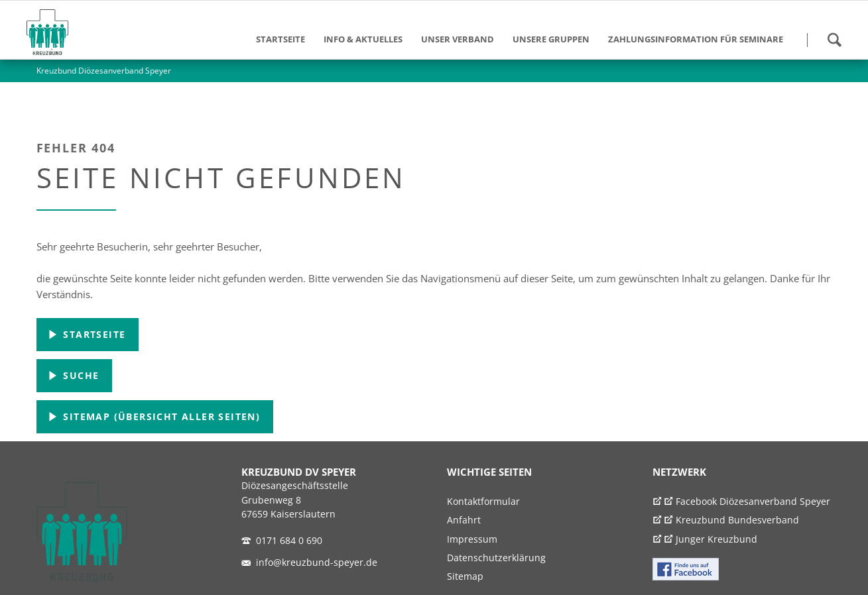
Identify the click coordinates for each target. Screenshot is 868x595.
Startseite (93, 334)
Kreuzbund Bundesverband (737, 520)
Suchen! (834, 40)
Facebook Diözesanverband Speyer (753, 502)
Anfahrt (464, 520)
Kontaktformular (483, 502)
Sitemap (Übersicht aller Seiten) (160, 416)
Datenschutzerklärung (496, 558)
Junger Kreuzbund (716, 539)
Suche (79, 375)
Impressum (472, 539)
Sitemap (465, 576)
